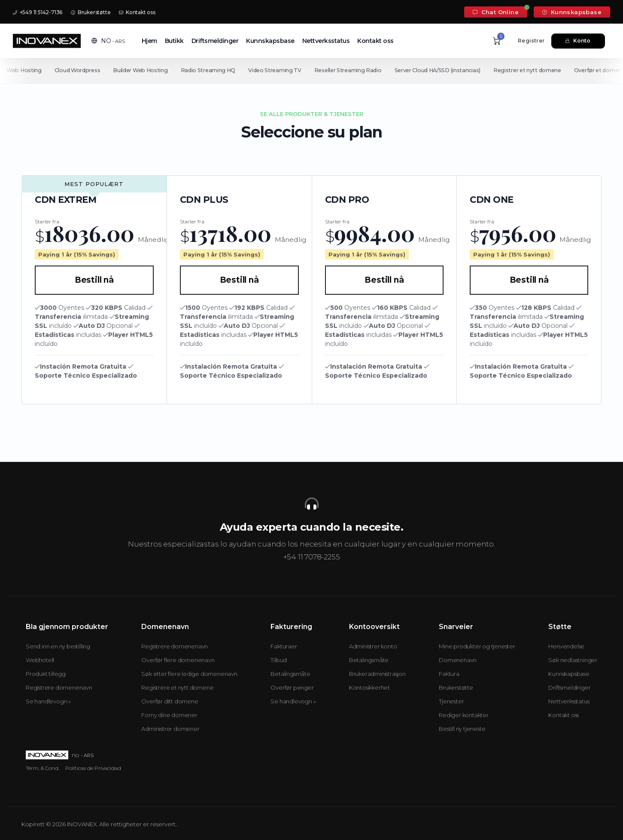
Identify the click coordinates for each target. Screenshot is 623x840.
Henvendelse (566, 646)
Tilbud (279, 660)
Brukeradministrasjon (377, 674)
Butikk (174, 41)
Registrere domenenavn (59, 687)
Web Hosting (24, 70)
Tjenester (451, 701)
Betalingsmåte (290, 674)
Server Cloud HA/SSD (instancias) (443, 70)
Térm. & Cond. (43, 768)
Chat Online (496, 12)
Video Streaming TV (278, 70)
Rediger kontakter (464, 715)
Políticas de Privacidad (93, 768)
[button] (108, 41)
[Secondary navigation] (311, 70)
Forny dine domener (169, 715)
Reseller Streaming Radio (352, 70)
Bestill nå (94, 280)
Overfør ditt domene (170, 701)
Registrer (531, 41)
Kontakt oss (137, 12)
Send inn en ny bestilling (58, 646)
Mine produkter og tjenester (477, 646)
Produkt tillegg (46, 674)
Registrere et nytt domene (177, 687)
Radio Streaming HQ (211, 70)
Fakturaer (284, 646)
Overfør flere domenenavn (178, 660)
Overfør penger (292, 687)
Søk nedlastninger (573, 660)
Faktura (449, 674)
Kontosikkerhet (369, 687)
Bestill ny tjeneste (462, 729)
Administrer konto (373, 646)
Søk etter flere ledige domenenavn (189, 674)
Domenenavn (458, 660)
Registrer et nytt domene (535, 70)
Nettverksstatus (326, 41)
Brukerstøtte (91, 12)
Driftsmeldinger (215, 41)
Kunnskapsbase (572, 12)
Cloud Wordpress (78, 70)
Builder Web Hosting (142, 70)
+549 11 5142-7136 (38, 12)
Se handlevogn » (48, 701)
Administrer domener (170, 729)
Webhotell (40, 660)
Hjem (149, 41)
